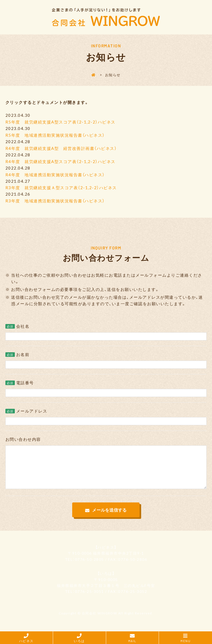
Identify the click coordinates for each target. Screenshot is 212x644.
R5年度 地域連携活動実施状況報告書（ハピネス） (55, 135)
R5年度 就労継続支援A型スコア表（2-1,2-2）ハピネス (60, 122)
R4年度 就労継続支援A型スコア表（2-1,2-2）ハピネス (60, 161)
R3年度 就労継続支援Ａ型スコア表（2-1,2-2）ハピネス (61, 186)
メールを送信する (109, 516)
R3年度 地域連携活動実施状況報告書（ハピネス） (55, 199)
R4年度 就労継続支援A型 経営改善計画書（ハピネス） (61, 148)
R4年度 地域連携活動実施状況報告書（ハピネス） (55, 174)
